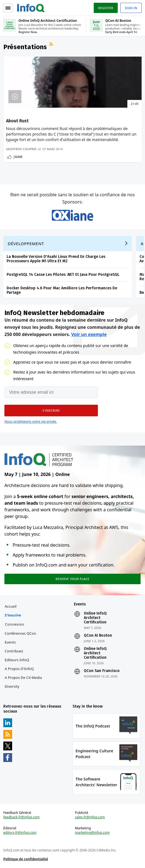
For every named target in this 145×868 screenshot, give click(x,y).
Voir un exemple (89, 334)
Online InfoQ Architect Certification (95, 618)
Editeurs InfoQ (17, 660)
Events (10, 642)
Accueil (11, 606)
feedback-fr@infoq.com (22, 817)
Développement (26, 244)
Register (106, 8)
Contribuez (14, 651)
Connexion (15, 624)
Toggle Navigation (8, 8)
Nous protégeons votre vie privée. (31, 421)
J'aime (18, 157)
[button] (51, 411)
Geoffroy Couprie (21, 149)
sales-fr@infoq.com (90, 817)
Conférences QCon (20, 633)
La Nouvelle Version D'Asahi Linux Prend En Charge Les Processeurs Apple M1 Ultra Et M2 (56, 259)
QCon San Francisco (102, 671)
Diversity (12, 686)
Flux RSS (52, 45)
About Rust (17, 121)
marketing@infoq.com (92, 833)
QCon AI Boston (98, 636)
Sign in (131, 8)
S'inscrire (13, 615)
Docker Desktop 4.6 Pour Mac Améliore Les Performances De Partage (62, 290)
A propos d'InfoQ (19, 669)
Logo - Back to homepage (31, 7)
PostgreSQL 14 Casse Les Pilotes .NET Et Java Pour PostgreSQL (63, 275)
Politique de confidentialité (26, 859)
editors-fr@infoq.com (20, 833)
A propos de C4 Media (23, 678)
